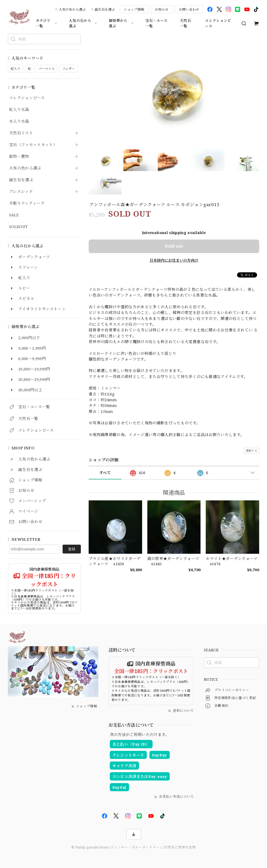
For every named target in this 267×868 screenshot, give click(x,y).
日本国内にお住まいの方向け (174, 260)
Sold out (174, 246)
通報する (251, 451)
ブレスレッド (21, 192)
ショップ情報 (134, 9)
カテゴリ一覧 (47, 23)
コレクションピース (218, 23)
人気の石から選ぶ (84, 23)
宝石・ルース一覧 (157, 23)
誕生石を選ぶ (105, 9)
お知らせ (162, 9)
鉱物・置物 (19, 156)
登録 (72, 549)
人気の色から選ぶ (72, 9)
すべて (105, 473)
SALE (14, 215)
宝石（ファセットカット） (33, 145)
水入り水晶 (19, 121)
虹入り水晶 (19, 110)
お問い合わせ (189, 9)
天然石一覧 (186, 23)
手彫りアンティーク (27, 203)
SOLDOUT (18, 227)
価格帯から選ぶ (122, 23)
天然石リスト (21, 133)
